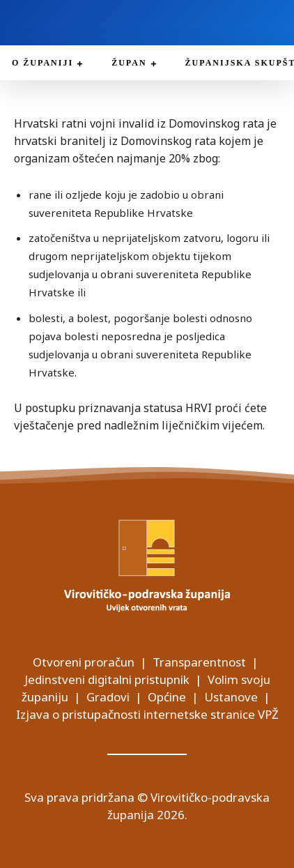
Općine (167, 697)
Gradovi (108, 697)
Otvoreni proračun (84, 662)
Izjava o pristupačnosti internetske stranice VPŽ (147, 714)
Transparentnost (199, 662)
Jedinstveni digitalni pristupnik (107, 679)
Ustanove (231, 697)
